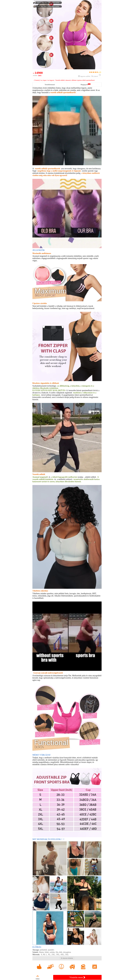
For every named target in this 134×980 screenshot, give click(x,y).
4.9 (95, 72)
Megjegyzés (84, 85)
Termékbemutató (50, 85)
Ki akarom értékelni (67, 958)
